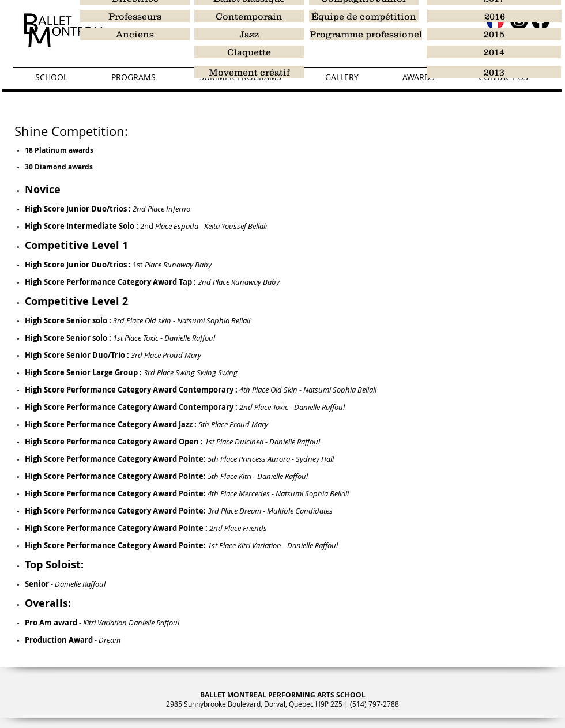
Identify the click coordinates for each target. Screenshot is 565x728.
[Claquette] (249, 52)
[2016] (494, 16)
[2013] (494, 72)
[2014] (494, 52)
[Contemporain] (249, 16)
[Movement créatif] (249, 72)
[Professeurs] (135, 16)
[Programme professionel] (366, 34)
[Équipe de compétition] (364, 16)
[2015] (494, 34)
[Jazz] (249, 34)
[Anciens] (135, 34)
